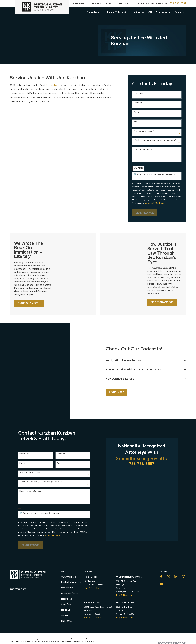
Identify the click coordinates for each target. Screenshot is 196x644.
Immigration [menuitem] (138, 12)
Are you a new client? (144, 131)
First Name (139, 93)
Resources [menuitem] (181, 12)
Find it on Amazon (31, 303)
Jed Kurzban (52, 85)
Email (136, 122)
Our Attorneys (69, 546)
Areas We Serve (70, 563)
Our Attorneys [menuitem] (95, 12)
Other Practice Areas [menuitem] (160, 12)
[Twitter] (169, 546)
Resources (66, 568)
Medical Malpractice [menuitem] (117, 12)
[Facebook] (161, 546)
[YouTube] (161, 554)
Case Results (80, 3)
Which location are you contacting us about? (155, 140)
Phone (136, 112)
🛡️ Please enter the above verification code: (154, 175)
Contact (109, 3)
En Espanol (124, 3)
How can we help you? (144, 150)
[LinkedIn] (176, 546)
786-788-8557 (178, 3)
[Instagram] (183, 546)
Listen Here (114, 377)
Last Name (139, 103)
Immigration (67, 557)
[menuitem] (14, 618)
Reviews (96, 3)
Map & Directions (92, 557)
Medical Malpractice (71, 552)
